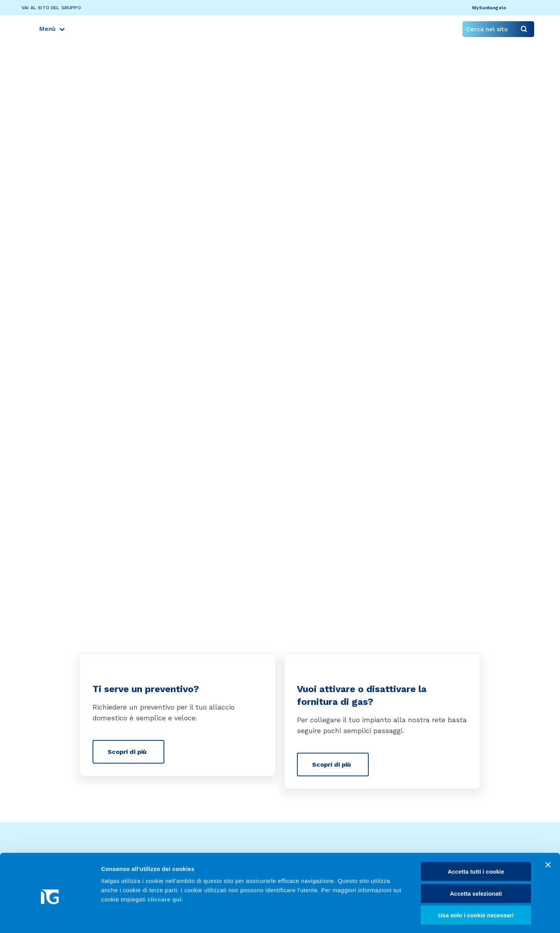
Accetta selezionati (476, 863)
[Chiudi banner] (548, 834)
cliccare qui (164, 868)
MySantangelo (490, 8)
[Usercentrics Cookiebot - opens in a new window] (50, 918)
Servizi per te (84, 155)
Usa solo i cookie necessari (476, 884)
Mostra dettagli (406, 918)
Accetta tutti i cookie (476, 841)
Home (48, 155)
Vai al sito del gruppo (51, 8)
